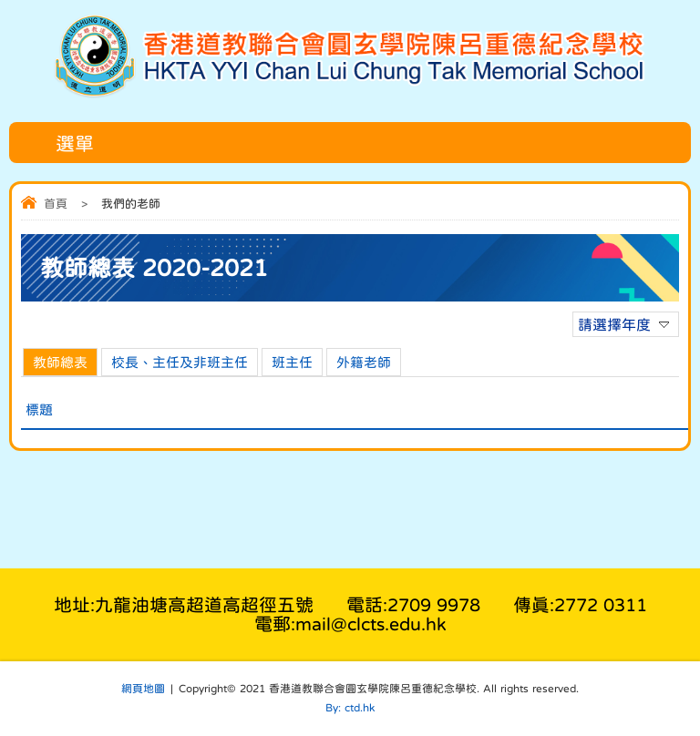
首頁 (56, 204)
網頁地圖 (143, 689)
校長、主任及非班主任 (180, 362)
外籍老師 (364, 362)
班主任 (292, 362)
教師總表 (60, 362)
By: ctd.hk (350, 708)
